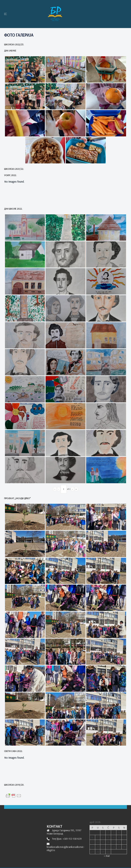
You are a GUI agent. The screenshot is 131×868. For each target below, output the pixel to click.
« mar (107, 856)
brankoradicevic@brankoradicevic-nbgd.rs (66, 848)
